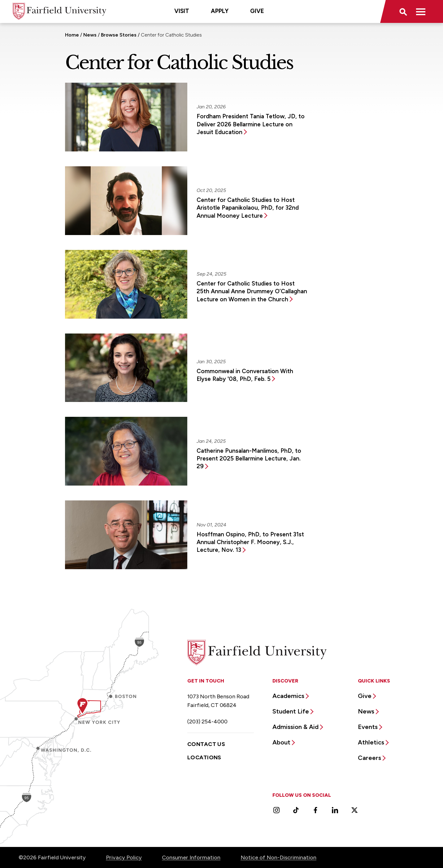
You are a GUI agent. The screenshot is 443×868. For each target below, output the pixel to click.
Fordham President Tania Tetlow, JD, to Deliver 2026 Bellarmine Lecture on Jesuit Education (251, 124)
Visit (182, 11)
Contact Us (206, 744)
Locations (204, 757)
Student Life (291, 711)
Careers (369, 758)
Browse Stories (119, 35)
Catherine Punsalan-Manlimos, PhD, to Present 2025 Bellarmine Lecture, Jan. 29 (249, 459)
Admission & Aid (295, 727)
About (281, 742)
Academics (288, 696)
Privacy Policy (124, 857)
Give (257, 11)
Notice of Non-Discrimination (278, 857)
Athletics (371, 742)
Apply (220, 11)
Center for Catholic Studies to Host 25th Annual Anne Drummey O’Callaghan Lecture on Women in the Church (252, 291)
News (90, 35)
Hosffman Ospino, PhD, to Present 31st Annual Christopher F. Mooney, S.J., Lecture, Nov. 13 (250, 542)
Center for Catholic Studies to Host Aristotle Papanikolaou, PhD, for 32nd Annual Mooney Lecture (248, 208)
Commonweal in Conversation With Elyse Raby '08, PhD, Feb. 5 (245, 375)
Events (368, 727)
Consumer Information (191, 857)
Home (72, 35)
